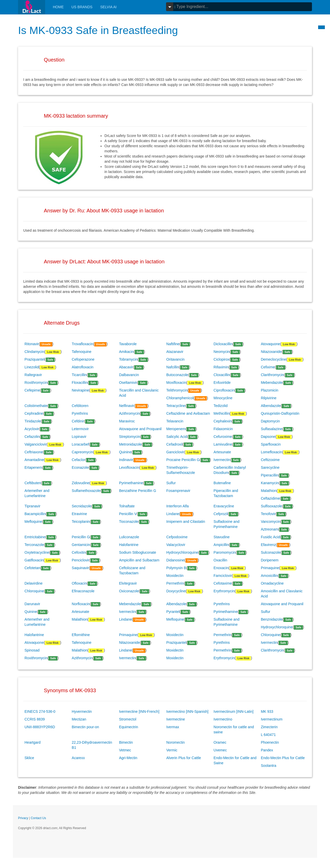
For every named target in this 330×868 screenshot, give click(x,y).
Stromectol (128, 719)
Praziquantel (35, 359)
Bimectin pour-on (85, 727)
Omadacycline (272, 583)
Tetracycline (176, 406)
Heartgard (32, 742)
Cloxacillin (222, 375)
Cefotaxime (223, 583)
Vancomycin (271, 522)
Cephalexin (222, 421)
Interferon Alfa (178, 506)
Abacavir (126, 367)
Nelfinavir (127, 406)
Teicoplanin (81, 522)
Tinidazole (33, 421)
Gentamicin (81, 545)
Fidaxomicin (223, 429)
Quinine (125, 452)
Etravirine (79, 514)
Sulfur (171, 483)
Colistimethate (36, 406)
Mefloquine (33, 522)
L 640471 (268, 735)
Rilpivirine (269, 398)
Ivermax (173, 727)
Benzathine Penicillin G (138, 491)
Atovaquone (271, 344)
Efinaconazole (83, 591)
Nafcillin (173, 367)
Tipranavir (32, 506)
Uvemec (220, 750)
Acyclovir (32, 429)
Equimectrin (129, 727)
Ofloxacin (79, 583)
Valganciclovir (35, 444)
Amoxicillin (269, 576)
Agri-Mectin (128, 758)
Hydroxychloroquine (182, 552)
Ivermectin (222, 460)
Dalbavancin (129, 375)
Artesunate (222, 452)
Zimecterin (269, 727)
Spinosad (32, 650)
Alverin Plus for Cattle (184, 758)
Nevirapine (80, 390)
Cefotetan (32, 568)
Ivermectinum (272, 719)
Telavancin (175, 421)
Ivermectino (223, 719)
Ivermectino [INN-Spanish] (187, 711)
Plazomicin (270, 390)
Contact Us (38, 818)
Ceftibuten (33, 483)
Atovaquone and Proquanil (140, 429)
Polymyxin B (176, 568)
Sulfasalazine (272, 429)
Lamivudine (223, 444)
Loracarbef (80, 444)
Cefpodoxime (177, 537)
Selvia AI (109, 7)
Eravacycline (224, 506)
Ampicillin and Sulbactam (139, 560)
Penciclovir (80, 560)
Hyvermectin (82, 711)
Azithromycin (129, 413)
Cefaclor (78, 460)
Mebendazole (272, 383)
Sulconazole (271, 552)
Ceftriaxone (34, 452)
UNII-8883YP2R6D (40, 727)
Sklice (29, 758)
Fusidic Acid (271, 537)
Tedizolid (220, 406)
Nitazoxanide (271, 352)
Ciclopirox (221, 359)
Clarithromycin (272, 375)
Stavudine (221, 537)
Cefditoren (80, 406)
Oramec (220, 742)
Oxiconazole (129, 591)
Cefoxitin (79, 552)
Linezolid (32, 367)
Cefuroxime (223, 437)
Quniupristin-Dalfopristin (280, 413)
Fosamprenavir (178, 491)
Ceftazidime (270, 498)
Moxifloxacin (176, 383)
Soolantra (269, 766)
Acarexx (78, 758)
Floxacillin (80, 383)
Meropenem (176, 429)
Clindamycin (34, 352)
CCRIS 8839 (35, 719)
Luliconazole (129, 537)
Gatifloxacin (34, 560)
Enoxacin (221, 568)
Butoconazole (177, 375)
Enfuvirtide (222, 383)
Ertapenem (33, 467)
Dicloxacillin (223, 344)
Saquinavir (80, 568)
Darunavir (32, 604)
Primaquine (270, 568)
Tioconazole (129, 522)
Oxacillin (220, 560)
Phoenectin (270, 742)
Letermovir (80, 429)
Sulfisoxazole (272, 506)
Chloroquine (34, 591)
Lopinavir (79, 437)
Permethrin (175, 583)
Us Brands (82, 7)
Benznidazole (272, 619)
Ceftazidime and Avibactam (188, 413)
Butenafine (222, 483)
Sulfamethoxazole (86, 491)
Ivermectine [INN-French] (139, 711)
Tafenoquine (81, 352)
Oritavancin (175, 359)
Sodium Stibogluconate (138, 552)
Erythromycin (224, 591)
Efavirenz (268, 545)
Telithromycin (177, 390)
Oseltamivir (128, 383)
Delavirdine (34, 583)
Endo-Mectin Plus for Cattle (283, 758)
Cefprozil (221, 514)
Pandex (267, 750)
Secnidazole (81, 506)
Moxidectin (175, 576)
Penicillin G (81, 537)
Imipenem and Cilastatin (186, 522)
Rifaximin (221, 367)
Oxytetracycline (37, 552)
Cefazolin (32, 437)
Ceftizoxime (270, 460)
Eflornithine (81, 635)
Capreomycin (82, 452)
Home (58, 7)
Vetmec (125, 750)
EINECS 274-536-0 (40, 711)
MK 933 (267, 711)
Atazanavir (175, 352)
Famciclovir (223, 576)
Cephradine (34, 413)
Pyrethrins (80, 413)
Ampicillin (221, 545)
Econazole (80, 467)
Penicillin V (128, 514)
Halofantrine (129, 545)
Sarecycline (270, 467)
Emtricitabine (35, 537)
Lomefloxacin (272, 452)
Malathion (269, 491)
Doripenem (270, 560)
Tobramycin (128, 359)
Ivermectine (176, 719)
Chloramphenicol (180, 398)
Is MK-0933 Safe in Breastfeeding (99, 30)
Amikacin (126, 352)
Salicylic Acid (177, 437)
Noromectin (176, 742)
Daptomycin (270, 421)
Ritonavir (32, 344)
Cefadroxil (174, 444)
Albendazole (271, 406)
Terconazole (34, 545)
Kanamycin (270, 483)
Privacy (23, 818)
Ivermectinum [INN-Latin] (233, 711)
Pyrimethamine (131, 483)
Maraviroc (127, 421)
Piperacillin (270, 475)
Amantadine (34, 460)
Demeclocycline (274, 359)
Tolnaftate (127, 506)
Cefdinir (78, 421)
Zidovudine (81, 483)
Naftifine (173, 344)
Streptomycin (130, 437)
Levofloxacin (129, 467)
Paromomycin (225, 552)
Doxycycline (176, 591)
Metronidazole (130, 444)
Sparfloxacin (271, 444)
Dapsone (268, 437)
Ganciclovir (175, 452)
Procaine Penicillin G (183, 460)
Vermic (172, 750)
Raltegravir (33, 375)
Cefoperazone (83, 359)
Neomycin (221, 352)
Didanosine (175, 560)
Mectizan (79, 719)
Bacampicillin (35, 514)
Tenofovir (268, 514)
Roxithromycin (36, 383)
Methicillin (221, 413)
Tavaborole (128, 344)
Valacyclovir (176, 545)
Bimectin (126, 742)
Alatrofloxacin (82, 367)
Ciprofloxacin (224, 390)
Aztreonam (270, 529)
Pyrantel (173, 612)
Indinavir (126, 460)
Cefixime (268, 367)
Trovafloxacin (82, 344)
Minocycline (223, 398)
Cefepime (32, 390)
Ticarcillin (79, 375)
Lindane (173, 514)
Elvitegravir (128, 583)
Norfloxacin (81, 604)
